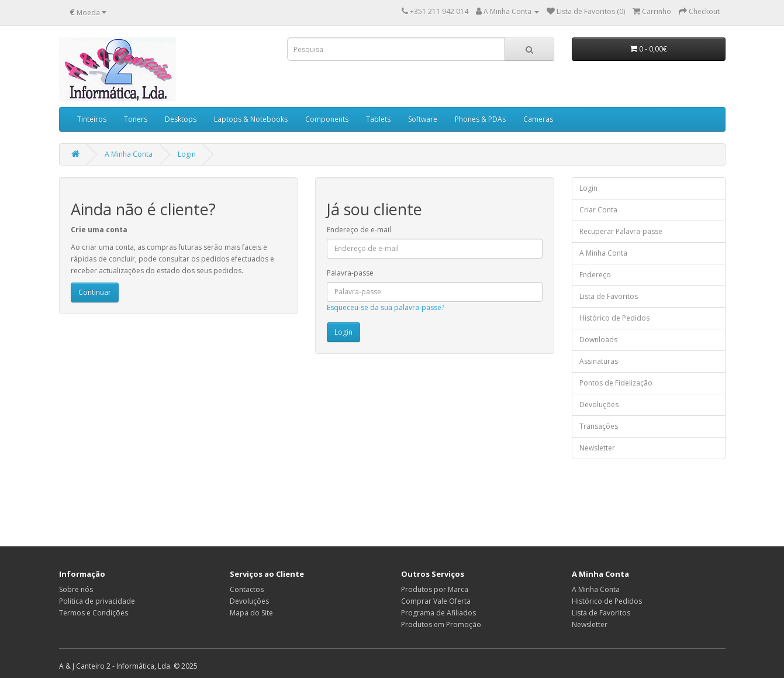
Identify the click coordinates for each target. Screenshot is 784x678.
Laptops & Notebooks (251, 119)
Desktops (181, 119)
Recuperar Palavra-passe (621, 231)
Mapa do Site (251, 613)
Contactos (247, 589)
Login (187, 154)
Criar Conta (598, 210)
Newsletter (597, 448)
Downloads (598, 340)
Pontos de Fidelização (616, 383)
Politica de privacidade (97, 601)
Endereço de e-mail (359, 230)
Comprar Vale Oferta (436, 601)
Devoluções (599, 405)
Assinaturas (599, 361)
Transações (599, 426)
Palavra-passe (350, 273)
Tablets (378, 119)
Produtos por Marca (435, 589)
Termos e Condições (94, 613)
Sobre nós (76, 589)
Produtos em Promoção (441, 624)
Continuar (95, 292)
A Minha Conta (129, 154)
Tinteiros (92, 119)
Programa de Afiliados (438, 613)
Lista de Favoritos (609, 296)
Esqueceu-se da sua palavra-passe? (386, 307)
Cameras (538, 119)
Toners (136, 119)
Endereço (595, 275)
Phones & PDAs (480, 119)
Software (423, 119)
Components (327, 119)
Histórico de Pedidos (614, 318)
